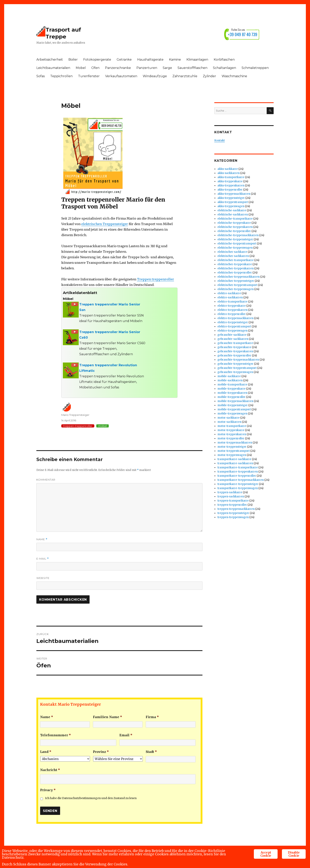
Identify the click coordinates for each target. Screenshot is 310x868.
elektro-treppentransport (234, 326)
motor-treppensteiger (232, 447)
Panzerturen (147, 68)
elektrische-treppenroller (234, 231)
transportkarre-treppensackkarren (241, 480)
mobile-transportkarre (232, 385)
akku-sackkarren (229, 173)
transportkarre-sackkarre (234, 459)
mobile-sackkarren (230, 380)
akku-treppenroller (230, 190)
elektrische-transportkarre (235, 219)
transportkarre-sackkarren (235, 463)
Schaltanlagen (224, 68)
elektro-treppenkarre (232, 306)
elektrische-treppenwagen (235, 248)
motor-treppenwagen (232, 455)
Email (126, 735)
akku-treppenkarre (230, 181)
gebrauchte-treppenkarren (235, 351)
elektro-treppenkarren (232, 310)
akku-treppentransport (233, 202)
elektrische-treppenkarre (234, 223)
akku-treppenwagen (231, 206)
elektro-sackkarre (229, 293)
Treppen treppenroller (155, 279)
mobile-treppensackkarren (235, 401)
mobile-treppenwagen (232, 414)
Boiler (73, 60)
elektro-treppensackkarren (235, 318)
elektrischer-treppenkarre (235, 264)
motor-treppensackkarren (235, 443)
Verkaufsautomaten (121, 76)
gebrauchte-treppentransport (237, 368)
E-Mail (43, 559)
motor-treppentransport (234, 451)
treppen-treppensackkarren (236, 509)
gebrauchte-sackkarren (233, 339)
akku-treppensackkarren (234, 194)
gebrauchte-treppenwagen (235, 372)
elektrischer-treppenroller (235, 273)
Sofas (41, 76)
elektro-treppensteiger (233, 322)
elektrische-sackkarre (232, 210)
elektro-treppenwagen (232, 331)
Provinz (101, 752)
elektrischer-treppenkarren (236, 268)
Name (42, 539)
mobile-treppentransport (234, 409)
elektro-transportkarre (232, 302)
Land (46, 752)
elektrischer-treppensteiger (236, 281)
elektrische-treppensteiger (235, 239)
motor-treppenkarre (231, 430)
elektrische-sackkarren (233, 215)
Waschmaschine (234, 76)
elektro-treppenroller (232, 314)
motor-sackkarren (229, 422)
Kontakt (220, 140)
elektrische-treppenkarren (235, 227)
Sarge (167, 68)
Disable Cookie (294, 854)
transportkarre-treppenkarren (238, 472)
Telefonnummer (56, 735)
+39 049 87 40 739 (243, 34)
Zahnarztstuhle (185, 76)
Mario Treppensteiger (75, 415)
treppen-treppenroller (78, 426)
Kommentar (46, 480)
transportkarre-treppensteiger (238, 484)
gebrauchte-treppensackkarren (238, 360)
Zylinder (209, 76)
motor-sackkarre (229, 418)
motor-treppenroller (231, 438)
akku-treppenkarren (231, 186)
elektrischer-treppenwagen (236, 289)
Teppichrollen (61, 76)
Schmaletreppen (255, 68)
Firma (152, 717)
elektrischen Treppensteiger (105, 224)
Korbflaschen (224, 60)
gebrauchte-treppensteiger (235, 364)
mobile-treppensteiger (233, 405)
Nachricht (50, 770)
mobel (103, 426)
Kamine (175, 60)
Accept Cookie (266, 854)
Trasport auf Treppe (63, 33)
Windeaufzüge (155, 76)
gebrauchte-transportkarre (235, 343)
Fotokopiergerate (97, 60)
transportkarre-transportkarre (238, 467)
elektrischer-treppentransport (237, 285)
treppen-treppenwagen (233, 517)
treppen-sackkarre (230, 492)
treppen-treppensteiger (233, 513)
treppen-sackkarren (231, 496)
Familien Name (108, 717)
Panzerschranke (118, 68)
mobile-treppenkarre (232, 389)
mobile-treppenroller (232, 397)
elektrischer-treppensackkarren (239, 277)
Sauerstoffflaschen (192, 68)
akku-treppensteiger (231, 198)
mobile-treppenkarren (232, 393)
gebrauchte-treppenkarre (234, 347)
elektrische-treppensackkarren (238, 235)
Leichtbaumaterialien (53, 68)
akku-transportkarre (231, 177)
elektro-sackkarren (230, 297)
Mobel (81, 68)
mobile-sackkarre (229, 376)
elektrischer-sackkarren (233, 256)
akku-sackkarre (228, 169)
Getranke (124, 60)
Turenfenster (89, 76)
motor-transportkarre (232, 426)
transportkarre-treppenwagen (238, 488)
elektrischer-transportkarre (236, 260)
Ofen (95, 68)
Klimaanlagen (197, 60)
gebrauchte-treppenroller (234, 356)
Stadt (151, 752)
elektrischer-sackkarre (232, 252)
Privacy (48, 790)
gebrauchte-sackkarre (232, 335)
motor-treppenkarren (232, 434)
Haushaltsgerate (150, 60)
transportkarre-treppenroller (237, 476)
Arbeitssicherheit (50, 60)
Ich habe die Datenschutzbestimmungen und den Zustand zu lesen (91, 798)
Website (43, 578)
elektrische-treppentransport (237, 244)
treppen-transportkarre (233, 501)
